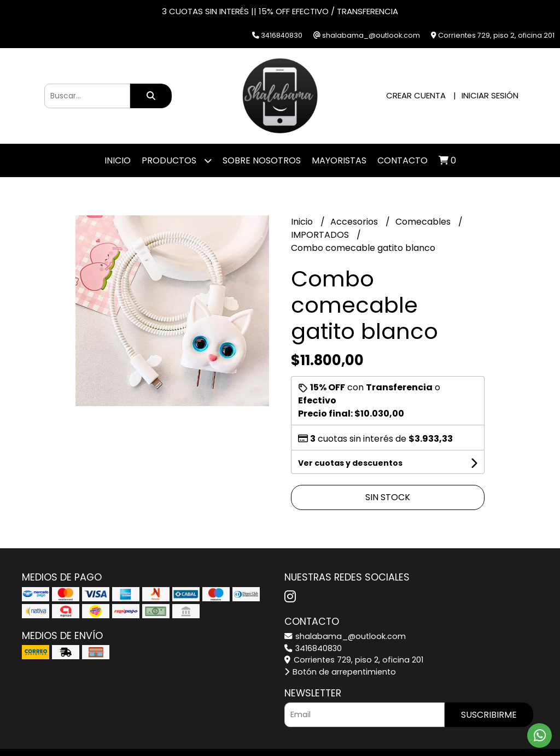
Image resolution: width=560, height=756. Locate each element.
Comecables (424, 222)
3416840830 (313, 648)
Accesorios (355, 222)
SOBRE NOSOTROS (262, 160)
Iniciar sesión (490, 95)
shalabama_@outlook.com (345, 636)
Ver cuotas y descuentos (350, 463)
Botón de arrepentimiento (340, 672)
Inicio (118, 160)
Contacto (402, 160)
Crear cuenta (416, 95)
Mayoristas (339, 160)
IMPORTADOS (321, 235)
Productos (177, 160)
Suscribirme (489, 715)
